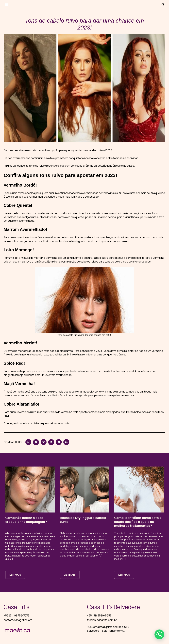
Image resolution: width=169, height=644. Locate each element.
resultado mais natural (124, 213)
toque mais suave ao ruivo (115, 241)
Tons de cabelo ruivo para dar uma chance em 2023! (85, 335)
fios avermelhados (19, 158)
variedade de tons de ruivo (29, 166)
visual (99, 351)
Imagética (23, 423)
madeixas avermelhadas (84, 193)
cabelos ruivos (89, 262)
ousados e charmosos (77, 392)
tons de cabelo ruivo (20, 150)
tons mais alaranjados (107, 412)
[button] (6, 4)
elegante (9, 375)
